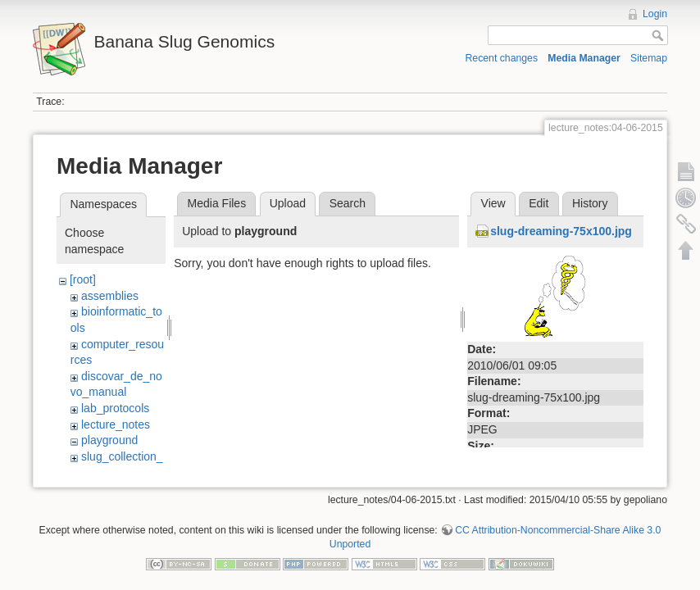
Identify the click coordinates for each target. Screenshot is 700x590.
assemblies (110, 296)
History (590, 203)
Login (655, 14)
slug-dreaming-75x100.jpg (561, 231)
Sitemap (649, 58)
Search (348, 203)
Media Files (217, 203)
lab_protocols (115, 408)
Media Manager (584, 58)
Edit (539, 203)
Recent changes (502, 58)
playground (109, 440)
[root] (83, 279)
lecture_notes (116, 424)
